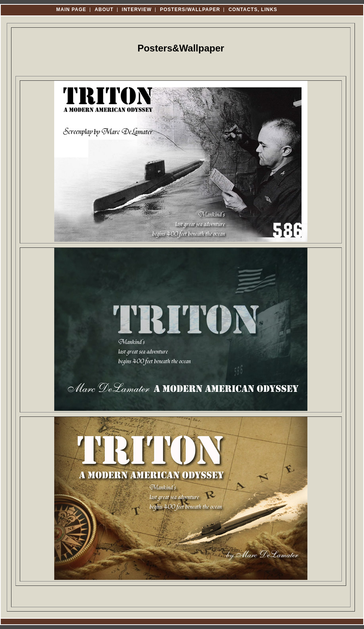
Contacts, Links (253, 10)
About (104, 10)
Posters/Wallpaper (190, 10)
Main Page (71, 10)
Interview (137, 10)
